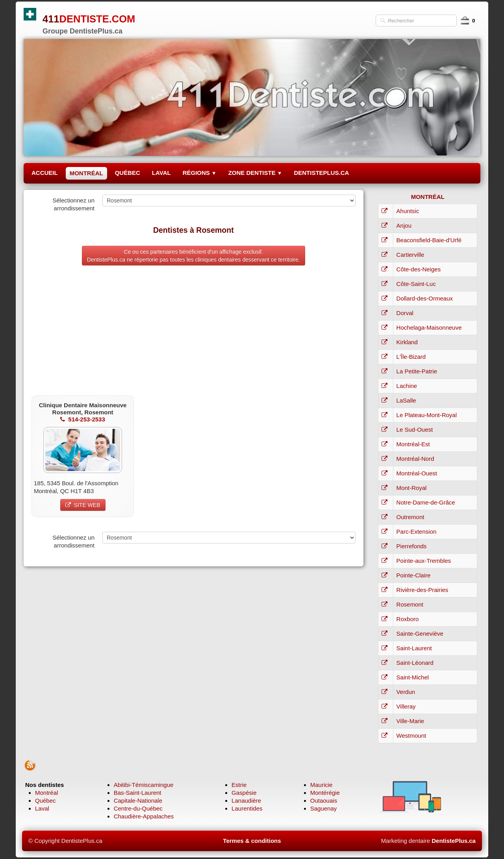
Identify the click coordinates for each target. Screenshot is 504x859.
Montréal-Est (413, 444)
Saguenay (324, 808)
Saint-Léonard (415, 663)
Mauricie (321, 785)
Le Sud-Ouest (415, 429)
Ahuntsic (408, 211)
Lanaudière (246, 801)
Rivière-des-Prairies (422, 590)
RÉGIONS (200, 173)
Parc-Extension (417, 532)
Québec (45, 801)
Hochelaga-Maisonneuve (429, 327)
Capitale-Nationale (138, 801)
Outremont (410, 517)
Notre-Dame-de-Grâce (426, 502)
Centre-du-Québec (138, 808)
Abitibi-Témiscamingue (144, 785)
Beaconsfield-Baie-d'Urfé (429, 240)
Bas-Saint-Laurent (138, 793)
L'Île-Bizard (411, 357)
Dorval (405, 313)
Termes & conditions (252, 841)
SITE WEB (83, 505)
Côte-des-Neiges (419, 269)
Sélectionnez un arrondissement (73, 204)
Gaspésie (244, 793)
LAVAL (161, 173)
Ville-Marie (410, 721)
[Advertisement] (194, 332)
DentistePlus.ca (454, 841)
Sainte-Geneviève (420, 634)
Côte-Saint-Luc (416, 284)
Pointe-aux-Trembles (424, 561)
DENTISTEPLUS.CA (321, 173)
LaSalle (406, 400)
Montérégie (325, 793)
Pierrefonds (412, 546)
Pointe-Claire (414, 575)
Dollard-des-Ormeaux (425, 298)
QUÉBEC (128, 173)
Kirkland (407, 342)
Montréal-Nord (415, 459)
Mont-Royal (412, 488)
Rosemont (410, 604)
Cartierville (410, 255)
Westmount (411, 736)
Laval (42, 808)
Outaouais (324, 801)
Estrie (239, 785)
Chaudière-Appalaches (144, 816)
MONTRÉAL (86, 173)
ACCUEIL (45, 173)
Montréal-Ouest (417, 473)
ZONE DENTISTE (255, 173)
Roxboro (408, 619)
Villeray (406, 706)
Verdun (406, 692)
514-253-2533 (82, 419)
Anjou (404, 225)
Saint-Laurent (414, 648)
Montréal (46, 793)
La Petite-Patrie (417, 371)
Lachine (407, 386)
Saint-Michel (413, 677)
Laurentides (247, 808)
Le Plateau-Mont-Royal (427, 415)
